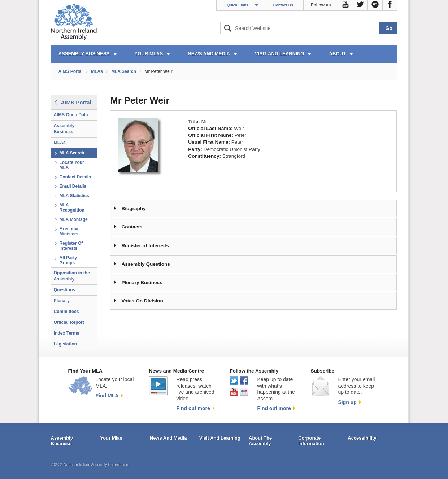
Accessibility (362, 438)
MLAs (97, 71)
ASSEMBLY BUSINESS (84, 54)
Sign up (347, 402)
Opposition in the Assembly (72, 276)
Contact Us (283, 5)
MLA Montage (74, 219)
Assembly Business (64, 129)
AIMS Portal (71, 71)
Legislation (66, 344)
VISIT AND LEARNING (279, 54)
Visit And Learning (220, 438)
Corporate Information (311, 441)
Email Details (73, 186)
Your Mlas (111, 438)
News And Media (168, 438)
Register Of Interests (71, 246)
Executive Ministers (70, 231)
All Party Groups (68, 260)
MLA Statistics (74, 196)
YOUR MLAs (149, 54)
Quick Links (238, 5)
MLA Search (124, 71)
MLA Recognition (72, 208)
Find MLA (107, 396)
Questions (65, 290)
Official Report (69, 322)
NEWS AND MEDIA (209, 54)
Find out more (193, 408)
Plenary (62, 301)
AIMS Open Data (71, 115)
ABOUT (337, 54)
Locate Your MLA (72, 165)
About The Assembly (260, 441)
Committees (66, 312)
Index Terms (67, 333)
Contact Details (75, 177)
